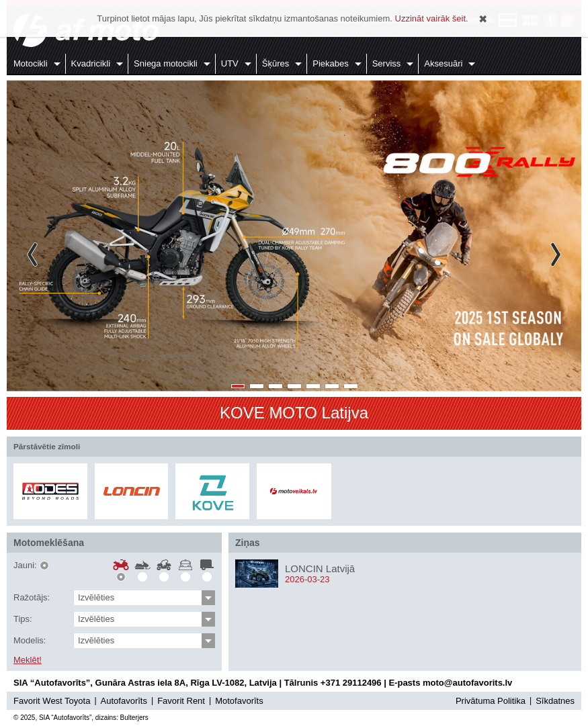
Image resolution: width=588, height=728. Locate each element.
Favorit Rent (181, 701)
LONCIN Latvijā (320, 568)
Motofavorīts (239, 701)
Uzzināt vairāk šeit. (432, 18)
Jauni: (25, 565)
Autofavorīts (124, 701)
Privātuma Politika (491, 701)
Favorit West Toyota (52, 701)
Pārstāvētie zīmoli (47, 446)
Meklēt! (28, 660)
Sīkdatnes (555, 701)
